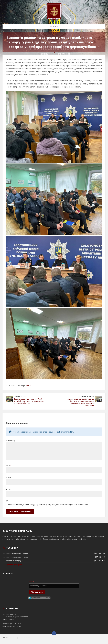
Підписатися (37, 592)
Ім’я (9, 465)
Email (9, 477)
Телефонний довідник (12, 565)
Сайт (9, 489)
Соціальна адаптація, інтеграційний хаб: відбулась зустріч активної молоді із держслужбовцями (29, 401)
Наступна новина (21, 397)
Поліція (29, 386)
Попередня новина (87, 397)
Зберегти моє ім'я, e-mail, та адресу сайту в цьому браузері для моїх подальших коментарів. (48, 504)
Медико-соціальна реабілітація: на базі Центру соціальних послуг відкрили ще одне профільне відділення (81, 402)
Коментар (11, 440)
